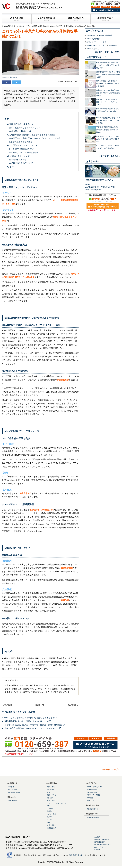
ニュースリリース (100, 847)
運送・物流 (51, 801)
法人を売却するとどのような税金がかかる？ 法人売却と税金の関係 (108, 139)
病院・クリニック (53, 795)
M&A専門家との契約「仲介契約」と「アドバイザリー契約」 (36, 138)
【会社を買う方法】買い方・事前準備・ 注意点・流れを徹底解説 (34, 725)
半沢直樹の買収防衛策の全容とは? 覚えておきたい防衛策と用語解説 (107, 130)
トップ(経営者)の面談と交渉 (21, 149)
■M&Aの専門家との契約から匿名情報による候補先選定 (31, 135)
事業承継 (91, 35)
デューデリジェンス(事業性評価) (23, 153)
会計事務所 (51, 789)
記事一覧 (40, 705)
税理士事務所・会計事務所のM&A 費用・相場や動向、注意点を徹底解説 (108, 84)
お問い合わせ (12, 801)
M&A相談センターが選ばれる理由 (100, 187)
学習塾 (49, 811)
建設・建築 (51, 787)
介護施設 (50, 808)
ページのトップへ (111, 770)
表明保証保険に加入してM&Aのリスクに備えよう (27, 721)
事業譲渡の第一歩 (93, 809)
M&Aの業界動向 (94, 39)
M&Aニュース (93, 49)
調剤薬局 (50, 798)
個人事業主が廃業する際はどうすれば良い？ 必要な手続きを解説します (108, 65)
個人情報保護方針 (100, 842)
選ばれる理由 (12, 789)
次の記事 (72, 705)
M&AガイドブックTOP (94, 787)
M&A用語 (113, 45)
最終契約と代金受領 (18, 160)
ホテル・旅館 (52, 814)
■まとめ (10, 167)
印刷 (49, 822)
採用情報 (97, 850)
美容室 (49, 817)
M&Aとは (11, 787)
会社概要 (97, 837)
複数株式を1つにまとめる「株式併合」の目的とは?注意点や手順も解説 (108, 74)
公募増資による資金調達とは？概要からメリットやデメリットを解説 (107, 102)
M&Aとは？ (90, 184)
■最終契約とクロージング (18, 156)
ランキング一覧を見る (109, 156)
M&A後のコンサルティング (21, 163)
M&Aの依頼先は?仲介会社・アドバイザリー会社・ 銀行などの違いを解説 (108, 120)
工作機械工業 (52, 828)
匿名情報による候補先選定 (21, 142)
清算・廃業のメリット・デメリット (25, 128)
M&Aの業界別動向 (93, 190)
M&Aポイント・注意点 (97, 42)
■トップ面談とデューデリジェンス (22, 145)
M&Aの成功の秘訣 (93, 818)
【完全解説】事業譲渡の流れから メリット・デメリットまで (32, 728)
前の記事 (8, 705)
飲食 (49, 792)
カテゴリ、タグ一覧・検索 (107, 52)
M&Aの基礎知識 (11, 77)
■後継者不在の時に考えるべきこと (22, 124)
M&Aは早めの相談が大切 (20, 131)
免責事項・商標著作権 (102, 839)
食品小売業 (51, 825)
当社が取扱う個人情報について (105, 845)
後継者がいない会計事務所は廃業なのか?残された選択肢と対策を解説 (108, 93)
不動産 (49, 820)
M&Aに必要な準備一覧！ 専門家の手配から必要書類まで (31, 718)
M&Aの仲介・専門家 (96, 45)
